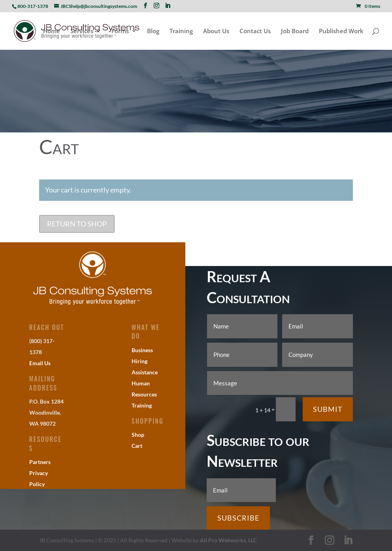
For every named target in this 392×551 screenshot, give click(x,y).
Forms (120, 31)
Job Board (295, 31)
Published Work (341, 31)
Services (82, 31)
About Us (216, 31)
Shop (138, 435)
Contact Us (255, 31)
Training (181, 31)
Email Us (40, 363)
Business (142, 350)
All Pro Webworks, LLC (228, 540)
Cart (137, 446)
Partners (40, 462)
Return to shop (77, 224)
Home (52, 31)
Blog (153, 31)
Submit (328, 409)
